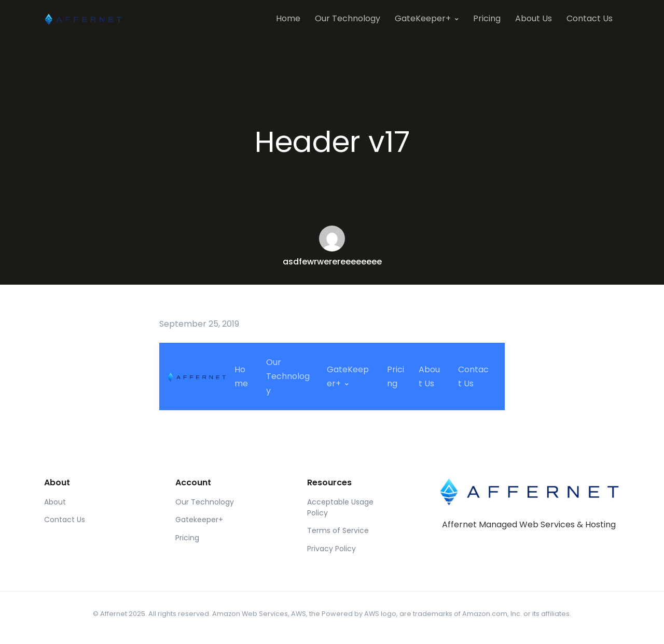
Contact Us (590, 18)
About (55, 502)
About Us (534, 18)
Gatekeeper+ (199, 520)
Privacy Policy (331, 549)
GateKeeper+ (423, 18)
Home (288, 18)
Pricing (487, 18)
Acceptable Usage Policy (340, 507)
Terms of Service (338, 530)
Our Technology (348, 18)
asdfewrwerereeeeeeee (332, 262)
